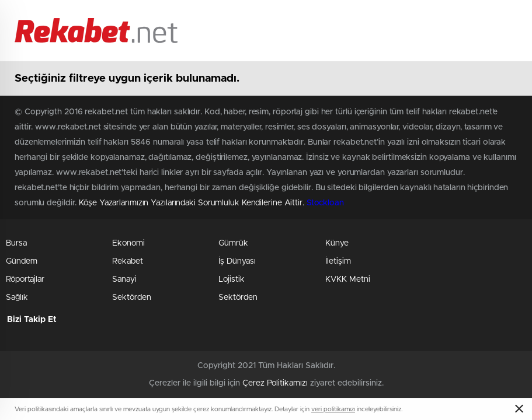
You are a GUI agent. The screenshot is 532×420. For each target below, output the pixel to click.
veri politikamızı (333, 409)
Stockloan (325, 203)
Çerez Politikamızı (275, 383)
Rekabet (128, 261)
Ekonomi (128, 243)
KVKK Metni (348, 279)
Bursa (16, 243)
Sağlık (17, 297)
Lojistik (232, 279)
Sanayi (124, 279)
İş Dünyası (237, 261)
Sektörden (132, 297)
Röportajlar (25, 279)
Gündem (22, 261)
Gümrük (233, 243)
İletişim (338, 261)
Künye (337, 243)
